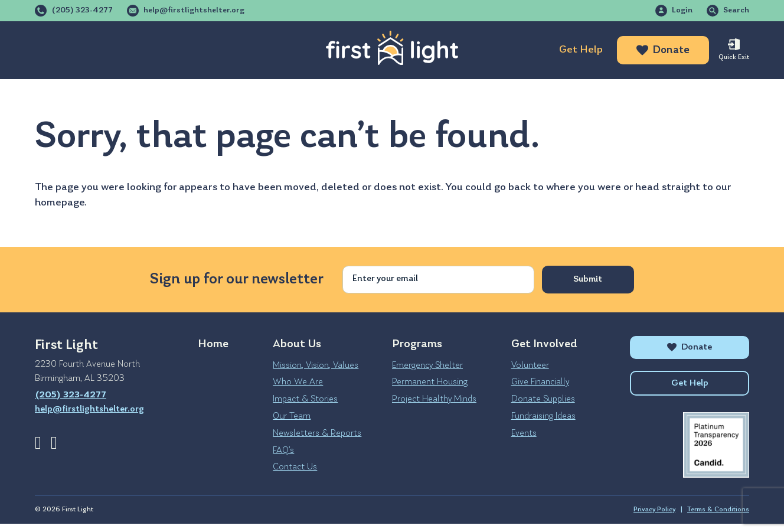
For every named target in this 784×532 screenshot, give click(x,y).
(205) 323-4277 (82, 11)
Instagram (54, 443)
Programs (145, 50)
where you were (584, 187)
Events (524, 433)
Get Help (581, 50)
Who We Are (298, 382)
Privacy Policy (654, 518)
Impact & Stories (305, 399)
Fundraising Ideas (543, 416)
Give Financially (540, 382)
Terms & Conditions (718, 518)
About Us (60, 50)
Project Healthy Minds (434, 399)
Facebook (38, 443)
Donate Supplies (543, 399)
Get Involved (240, 50)
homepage (60, 203)
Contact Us (295, 467)
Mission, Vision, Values (316, 365)
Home (213, 344)
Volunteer (530, 365)
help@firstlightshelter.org (194, 11)
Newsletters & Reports (317, 433)
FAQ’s (283, 451)
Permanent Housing (430, 382)
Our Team (292, 416)
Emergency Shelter (427, 365)
